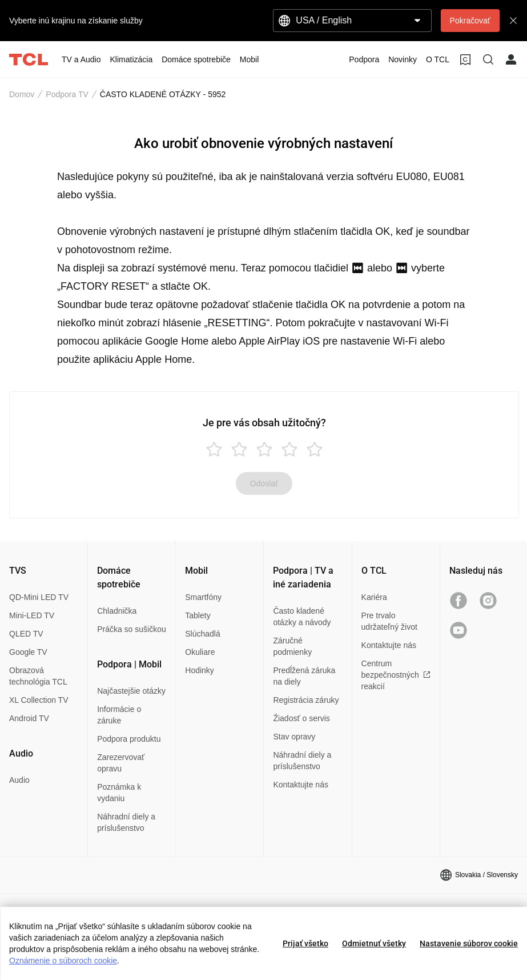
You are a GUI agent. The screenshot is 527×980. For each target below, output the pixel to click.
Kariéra (374, 597)
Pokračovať (470, 21)
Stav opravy (294, 737)
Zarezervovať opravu (121, 763)
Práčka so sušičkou (132, 629)
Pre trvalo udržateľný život (389, 621)
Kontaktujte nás (301, 785)
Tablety (198, 615)
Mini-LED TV (32, 615)
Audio (19, 780)
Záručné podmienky (292, 646)
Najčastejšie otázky (131, 691)
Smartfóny (203, 597)
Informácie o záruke (119, 715)
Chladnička (117, 611)
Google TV (28, 652)
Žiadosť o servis (301, 718)
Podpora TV (67, 94)
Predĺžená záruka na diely (304, 676)
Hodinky (200, 670)
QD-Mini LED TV (39, 597)
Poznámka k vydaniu (119, 793)
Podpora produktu (129, 739)
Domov (22, 94)
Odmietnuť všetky (374, 943)
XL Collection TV (39, 700)
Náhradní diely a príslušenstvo (126, 822)
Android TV (29, 718)
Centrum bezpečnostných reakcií (396, 675)
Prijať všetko (305, 943)
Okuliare (200, 652)
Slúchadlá (203, 634)
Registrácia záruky (306, 700)
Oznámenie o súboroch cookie (63, 961)
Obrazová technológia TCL (38, 676)
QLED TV (26, 634)
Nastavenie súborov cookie (469, 943)
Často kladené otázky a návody (302, 617)
